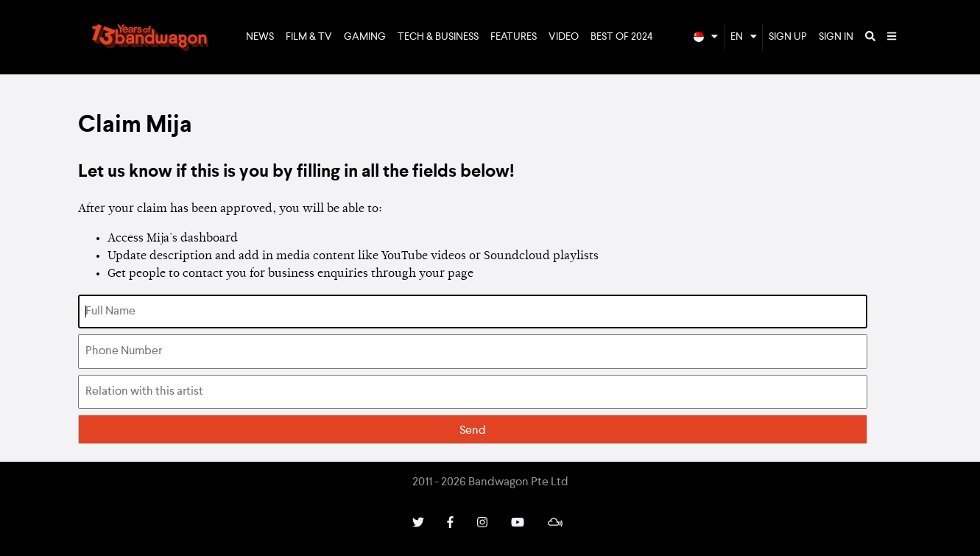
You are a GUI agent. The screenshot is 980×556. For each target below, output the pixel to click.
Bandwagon (150, 38)
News (260, 37)
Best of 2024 (622, 37)
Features (514, 37)
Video (564, 37)
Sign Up (788, 37)
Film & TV (309, 37)
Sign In (836, 37)
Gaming (365, 37)
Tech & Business (438, 37)
